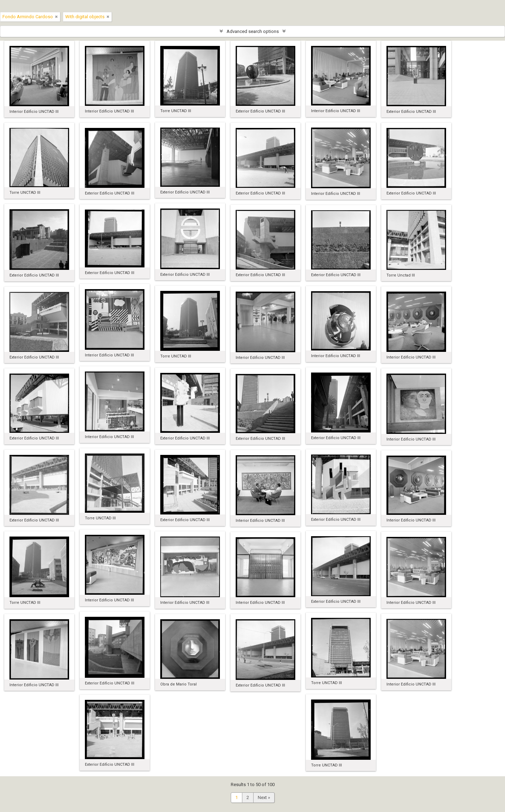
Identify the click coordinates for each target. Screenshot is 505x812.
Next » (264, 797)
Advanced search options (253, 31)
